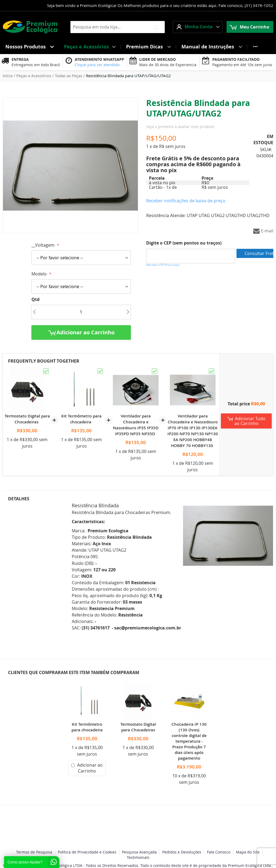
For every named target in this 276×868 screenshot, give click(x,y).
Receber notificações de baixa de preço (186, 201)
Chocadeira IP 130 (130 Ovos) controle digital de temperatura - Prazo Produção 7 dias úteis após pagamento (189, 741)
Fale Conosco (219, 852)
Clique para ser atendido (97, 65)
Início (8, 76)
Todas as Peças (69, 76)
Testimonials (138, 857)
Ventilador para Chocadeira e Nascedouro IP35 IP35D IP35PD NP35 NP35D (136, 425)
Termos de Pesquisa (34, 852)
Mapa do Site (248, 852)
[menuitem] (29, 47)
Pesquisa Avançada (139, 852)
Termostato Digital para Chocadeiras (27, 419)
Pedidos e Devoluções (182, 852)
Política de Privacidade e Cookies (87, 852)
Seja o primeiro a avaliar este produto (180, 127)
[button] (198, 27)
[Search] (156, 27)
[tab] (37, 565)
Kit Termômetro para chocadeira (81, 419)
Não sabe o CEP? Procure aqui (163, 265)
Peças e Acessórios (34, 76)
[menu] (138, 47)
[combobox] (118, 27)
